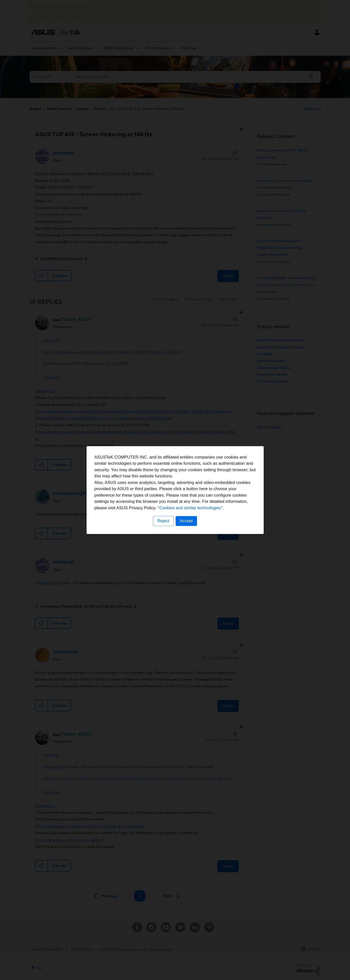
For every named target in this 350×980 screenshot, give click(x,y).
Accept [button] (186, 521)
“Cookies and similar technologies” (190, 508)
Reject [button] (163, 521)
